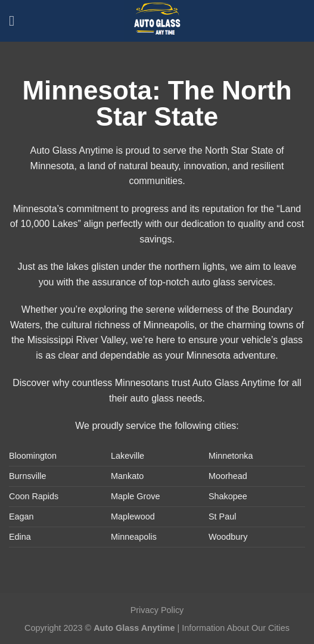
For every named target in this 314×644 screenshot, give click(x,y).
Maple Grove (135, 496)
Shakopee (228, 496)
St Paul (222, 517)
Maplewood (133, 517)
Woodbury (228, 537)
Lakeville (128, 456)
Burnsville (27, 476)
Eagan (21, 517)
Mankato (127, 476)
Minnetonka (231, 456)
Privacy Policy (157, 610)
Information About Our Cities (236, 628)
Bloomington (33, 456)
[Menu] (16, 21)
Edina (20, 537)
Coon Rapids (34, 496)
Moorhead (228, 476)
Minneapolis (134, 537)
